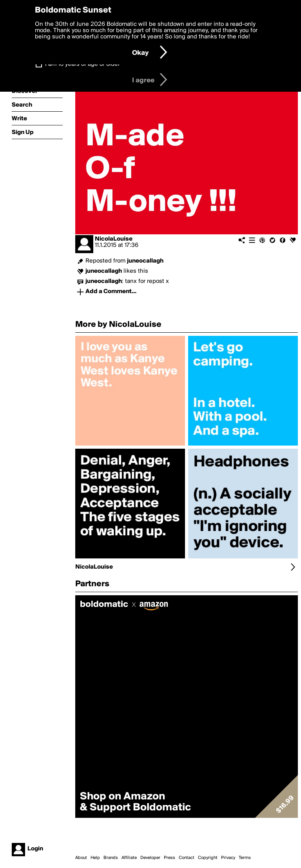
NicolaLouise (114, 239)
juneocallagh (145, 261)
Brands (111, 858)
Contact (187, 858)
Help (95, 858)
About (81, 858)
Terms (245, 858)
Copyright (208, 858)
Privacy (228, 858)
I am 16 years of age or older (83, 64)
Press (170, 858)
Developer (150, 858)
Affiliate (129, 858)
